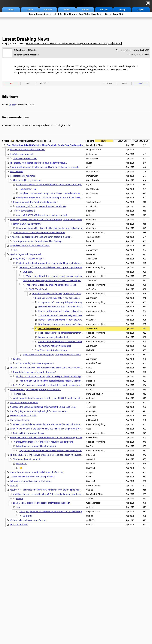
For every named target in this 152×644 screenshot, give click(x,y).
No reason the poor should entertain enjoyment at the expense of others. (44, 407)
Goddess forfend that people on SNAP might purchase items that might (49, 185)
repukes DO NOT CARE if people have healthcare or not (42, 215)
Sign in (141, 10)
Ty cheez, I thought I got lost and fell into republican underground (43, 442)
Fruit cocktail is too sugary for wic (29, 433)
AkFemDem (19, 50)
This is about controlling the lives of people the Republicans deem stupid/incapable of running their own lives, (60, 455)
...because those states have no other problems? (33, 477)
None (104, 141)
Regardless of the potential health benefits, (30, 246)
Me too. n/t (22, 464)
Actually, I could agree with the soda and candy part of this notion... (41, 237)
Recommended (141, 141)
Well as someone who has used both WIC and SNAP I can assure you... (71, 307)
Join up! (122, 10)
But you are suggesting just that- (54, 337)
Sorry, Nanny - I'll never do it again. (29, 259)
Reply (141, 83)
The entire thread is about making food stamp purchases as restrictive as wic (68, 294)
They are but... (20, 394)
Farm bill (14, 485)
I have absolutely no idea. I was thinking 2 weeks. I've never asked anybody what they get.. (58, 228)
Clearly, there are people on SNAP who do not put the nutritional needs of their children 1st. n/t (60, 198)
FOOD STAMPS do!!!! (39, 289)
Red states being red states (23, 176)
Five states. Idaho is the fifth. (23, 416)
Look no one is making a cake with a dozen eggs (57, 298)
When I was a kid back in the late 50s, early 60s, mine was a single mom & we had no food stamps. (55, 429)
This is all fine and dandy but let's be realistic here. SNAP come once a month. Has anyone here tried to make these (63, 368)
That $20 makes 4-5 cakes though (51, 350)
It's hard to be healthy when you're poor (28, 520)
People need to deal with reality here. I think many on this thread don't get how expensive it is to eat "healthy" (60, 437)
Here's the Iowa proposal (21, 154)
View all (117, 44)
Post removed (16, 172)
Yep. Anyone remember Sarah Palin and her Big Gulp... (38, 241)
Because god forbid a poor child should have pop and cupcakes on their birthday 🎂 (58, 267)
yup (18, 507)
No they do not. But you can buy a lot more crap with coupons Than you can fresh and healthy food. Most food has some (72, 376)
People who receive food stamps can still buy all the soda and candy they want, (56, 193)
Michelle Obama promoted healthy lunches (36, 446)
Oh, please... (28, 272)
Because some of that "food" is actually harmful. (35, 202)
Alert (43, 83)
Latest (30, 10)
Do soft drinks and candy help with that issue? (34, 372)
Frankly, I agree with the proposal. (26, 254)
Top (28, 83)
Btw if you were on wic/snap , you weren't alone (60, 324)
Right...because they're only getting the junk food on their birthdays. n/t (56, 355)
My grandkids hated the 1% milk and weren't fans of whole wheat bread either (55, 451)
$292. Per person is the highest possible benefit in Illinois (39, 233)
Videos (67, 10)
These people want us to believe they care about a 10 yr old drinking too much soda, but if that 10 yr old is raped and (73, 512)
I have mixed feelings (20, 420)
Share (124, 83)
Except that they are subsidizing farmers (35, 363)
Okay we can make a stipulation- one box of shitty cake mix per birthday (56, 281)
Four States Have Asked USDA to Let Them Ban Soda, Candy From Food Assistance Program (69, 44)
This (15, 250)
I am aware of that (28, 189)
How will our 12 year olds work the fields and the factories (37, 472)
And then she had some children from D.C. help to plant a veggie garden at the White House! (55, 494)
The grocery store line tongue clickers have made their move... (38, 163)
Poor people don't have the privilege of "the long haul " (63, 302)
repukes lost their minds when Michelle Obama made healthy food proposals (45, 490)
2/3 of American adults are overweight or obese (60, 315)
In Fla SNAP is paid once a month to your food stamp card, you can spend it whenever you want (57, 385)
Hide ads (104, 10)
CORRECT (27, 516)
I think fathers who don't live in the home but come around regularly (69, 342)
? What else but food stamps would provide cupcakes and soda (55, 276)
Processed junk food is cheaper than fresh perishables (41, 206)
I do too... (18, 359)
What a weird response (49, 328)
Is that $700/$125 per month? (27, 224)
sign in (12, 105)
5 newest (122, 141)
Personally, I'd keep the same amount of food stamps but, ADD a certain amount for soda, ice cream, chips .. (60, 219)
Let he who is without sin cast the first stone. (31, 481)
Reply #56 (118, 14)
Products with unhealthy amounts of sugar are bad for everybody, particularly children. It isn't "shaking (63, 263)
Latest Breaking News (64, 14)
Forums (85, 10)
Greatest (48, 10)
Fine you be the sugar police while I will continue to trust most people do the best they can (80, 311)
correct (20, 498)
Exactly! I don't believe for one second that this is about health (42, 503)
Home (11, 10)
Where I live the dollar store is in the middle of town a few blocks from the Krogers (51, 424)
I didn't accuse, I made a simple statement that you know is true (68, 333)
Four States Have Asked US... (94, 14)
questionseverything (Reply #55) (136, 50)
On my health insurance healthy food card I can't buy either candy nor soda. (45, 167)
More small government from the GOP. (28, 150)
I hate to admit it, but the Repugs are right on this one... (35, 389)
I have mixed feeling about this (27, 180)
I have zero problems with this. (24, 403)
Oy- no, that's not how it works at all (55, 346)
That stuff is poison (19, 525)
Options (108, 83)
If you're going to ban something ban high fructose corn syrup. (39, 411)
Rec (11, 83)
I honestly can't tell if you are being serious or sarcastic (51, 285)
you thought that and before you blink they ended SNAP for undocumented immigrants (53, 398)
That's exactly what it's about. (27, 459)
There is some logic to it (24, 211)
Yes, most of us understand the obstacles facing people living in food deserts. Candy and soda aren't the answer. (71, 381)
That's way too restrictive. (25, 158)
